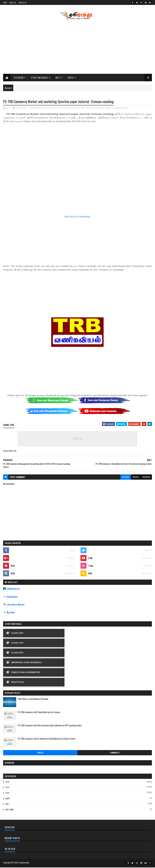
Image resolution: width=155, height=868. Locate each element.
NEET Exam (9, 810)
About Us (13, 3)
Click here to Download (77, 217)
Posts (40, 754)
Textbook (18, 78)
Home (5, 3)
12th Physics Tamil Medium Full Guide (33, 700)
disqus (136, 478)
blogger (126, 478)
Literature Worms (16, 605)
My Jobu (11, 613)
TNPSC (71, 78)
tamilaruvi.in (13, 589)
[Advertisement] (77, 48)
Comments (115, 754)
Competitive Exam (37, 109)
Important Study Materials (27, 663)
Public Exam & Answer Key (26, 673)
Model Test (52, 109)
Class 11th (17, 644)
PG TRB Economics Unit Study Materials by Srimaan (39, 713)
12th (7, 794)
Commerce (21, 109)
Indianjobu (12, 597)
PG (61, 109)
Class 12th (17, 634)
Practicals (18, 683)
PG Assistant (70, 109)
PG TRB (81, 109)
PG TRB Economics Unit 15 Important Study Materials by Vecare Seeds (47, 740)
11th (7, 788)
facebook (146, 478)
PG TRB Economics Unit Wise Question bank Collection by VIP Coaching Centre (50, 726)
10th (7, 783)
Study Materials (40, 78)
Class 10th (17, 654)
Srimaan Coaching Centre (99, 109)
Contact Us (23, 3)
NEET (58, 78)
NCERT (8, 799)
